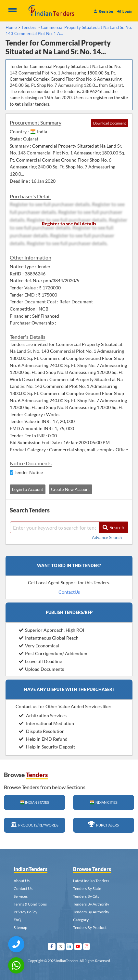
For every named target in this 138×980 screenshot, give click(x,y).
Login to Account (28, 489)
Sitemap (20, 927)
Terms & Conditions (30, 904)
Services (21, 896)
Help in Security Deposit (47, 747)
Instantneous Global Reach (49, 638)
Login (125, 11)
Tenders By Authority (91, 904)
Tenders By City (86, 896)
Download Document (110, 123)
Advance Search (107, 537)
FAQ (18, 920)
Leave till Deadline (40, 661)
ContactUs (69, 592)
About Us (22, 881)
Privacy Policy (25, 912)
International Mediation (46, 723)
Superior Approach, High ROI (51, 630)
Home (11, 27)
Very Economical (39, 646)
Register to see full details (69, 224)
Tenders (29, 27)
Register (104, 11)
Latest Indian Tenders (91, 881)
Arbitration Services (43, 715)
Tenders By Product (90, 927)
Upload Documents (41, 669)
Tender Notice (29, 472)
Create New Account (70, 489)
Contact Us (23, 888)
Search (113, 527)
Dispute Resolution (42, 731)
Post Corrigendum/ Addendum (53, 653)
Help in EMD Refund (43, 739)
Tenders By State (87, 888)
